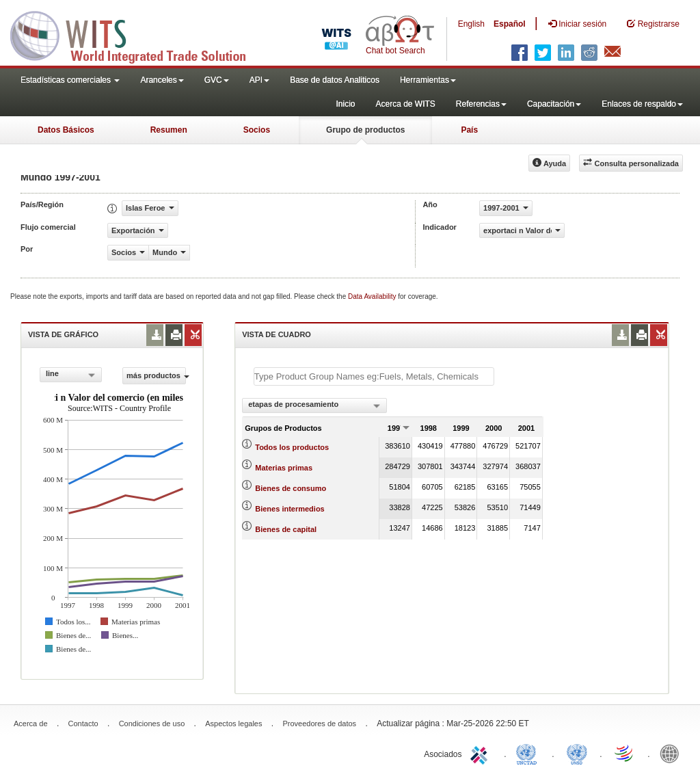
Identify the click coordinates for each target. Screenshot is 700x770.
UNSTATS (577, 753)
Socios (257, 130)
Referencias (481, 104)
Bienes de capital (286, 529)
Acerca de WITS (405, 104)
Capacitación (554, 104)
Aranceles (162, 80)
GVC (217, 80)
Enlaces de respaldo (642, 104)
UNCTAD (529, 753)
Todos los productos (292, 447)
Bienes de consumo (291, 488)
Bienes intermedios (290, 509)
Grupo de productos (365, 130)
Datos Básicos (66, 130)
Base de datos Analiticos (335, 80)
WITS (137, 34)
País (469, 130)
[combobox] (71, 375)
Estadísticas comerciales (70, 80)
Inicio (345, 104)
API (259, 80)
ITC (481, 753)
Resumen (169, 130)
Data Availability (373, 296)
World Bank (673, 753)
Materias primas (284, 468)
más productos (156, 375)
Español (510, 24)
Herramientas (428, 80)
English (471, 24)
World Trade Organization (625, 753)
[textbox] (374, 376)
